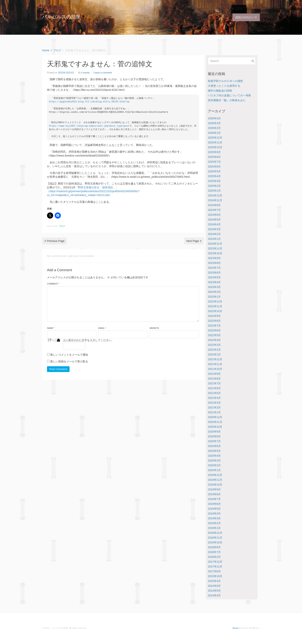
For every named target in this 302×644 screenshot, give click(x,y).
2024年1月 (214, 239)
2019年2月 (214, 523)
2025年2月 (214, 186)
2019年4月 (214, 514)
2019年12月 (215, 475)
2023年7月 (214, 268)
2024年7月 (214, 210)
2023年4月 (214, 282)
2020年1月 (214, 470)
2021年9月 (214, 374)
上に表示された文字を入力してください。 (88, 340)
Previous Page (55, 241)
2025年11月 (215, 142)
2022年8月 (214, 321)
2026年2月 (214, 128)
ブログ (62, 226)
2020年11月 (215, 422)
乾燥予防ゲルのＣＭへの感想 (225, 81)
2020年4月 (214, 456)
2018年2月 (214, 557)
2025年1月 (214, 191)
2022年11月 (215, 306)
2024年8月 (214, 205)
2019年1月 (214, 528)
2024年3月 (214, 229)
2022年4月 (214, 340)
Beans (236, 628)
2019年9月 (214, 489)
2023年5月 (214, 277)
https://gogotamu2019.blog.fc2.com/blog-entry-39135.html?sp (89, 102)
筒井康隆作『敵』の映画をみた (227, 100)
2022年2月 (214, 350)
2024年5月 (214, 220)
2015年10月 (215, 576)
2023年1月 (214, 297)
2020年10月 (215, 427)
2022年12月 (215, 301)
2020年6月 (214, 446)
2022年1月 (214, 354)
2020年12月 (215, 417)
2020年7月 (214, 441)
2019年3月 (214, 518)
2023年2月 (214, 292)
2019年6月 (214, 504)
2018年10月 (215, 542)
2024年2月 (214, 234)
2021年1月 (214, 412)
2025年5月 (214, 171)
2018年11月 (215, 538)
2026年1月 (214, 133)
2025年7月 (214, 162)
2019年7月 (214, 499)
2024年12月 (215, 195)
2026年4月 (214, 118)
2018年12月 (215, 533)
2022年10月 (215, 311)
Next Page (194, 241)
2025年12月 (215, 138)
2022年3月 (214, 345)
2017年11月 (215, 567)
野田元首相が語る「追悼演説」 (97, 187)
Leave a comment (103, 73)
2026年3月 (214, 123)
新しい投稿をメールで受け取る (69, 361)
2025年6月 (214, 167)
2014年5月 (214, 591)
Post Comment (58, 369)
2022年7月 (214, 326)
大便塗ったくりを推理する (224, 86)
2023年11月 (215, 248)
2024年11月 (215, 200)
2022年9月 (214, 316)
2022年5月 (214, 335)
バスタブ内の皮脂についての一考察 (229, 95)
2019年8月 (214, 494)
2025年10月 (215, 147)
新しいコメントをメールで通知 (69, 355)
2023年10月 (215, 253)
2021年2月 (214, 407)
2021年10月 (215, 369)
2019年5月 (214, 509)
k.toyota (85, 73)
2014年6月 (214, 586)
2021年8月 (214, 379)
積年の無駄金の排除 (220, 91)
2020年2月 (214, 465)
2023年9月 (214, 258)
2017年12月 (215, 562)
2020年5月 (214, 451)
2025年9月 (214, 152)
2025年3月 (214, 181)
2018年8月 (214, 547)
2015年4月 (214, 581)
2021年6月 (214, 388)
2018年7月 (214, 552)
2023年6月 (214, 273)
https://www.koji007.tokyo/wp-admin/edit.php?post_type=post (89, 126)
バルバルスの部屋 (61, 17)
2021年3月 (214, 403)
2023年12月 (215, 244)
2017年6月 (214, 571)
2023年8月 (214, 263)
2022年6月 (214, 330)
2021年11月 (215, 364)
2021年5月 (214, 393)
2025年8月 (214, 157)
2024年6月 (214, 215)
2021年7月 (214, 383)
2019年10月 (215, 485)
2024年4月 (214, 224)
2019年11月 (215, 480)
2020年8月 (214, 436)
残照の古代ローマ (246, 17)
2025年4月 (214, 176)
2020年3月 (214, 460)
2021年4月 (214, 398)
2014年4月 (214, 595)
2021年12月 (215, 359)
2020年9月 (214, 432)
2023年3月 (214, 287)
